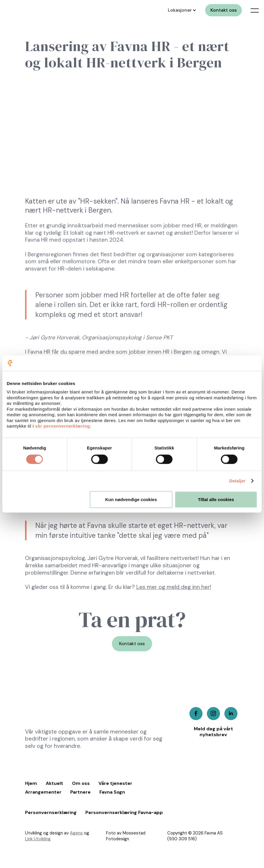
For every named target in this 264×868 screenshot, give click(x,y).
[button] (181, 10)
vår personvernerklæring (63, 426)
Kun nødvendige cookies (131, 499)
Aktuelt (54, 783)
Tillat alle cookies (216, 499)
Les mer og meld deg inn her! (174, 587)
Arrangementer (43, 792)
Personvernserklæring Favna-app (124, 813)
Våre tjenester (115, 783)
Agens (76, 833)
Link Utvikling (38, 839)
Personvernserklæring (51, 813)
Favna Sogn (112, 792)
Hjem (31, 783)
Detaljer (237, 481)
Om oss (81, 783)
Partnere (80, 792)
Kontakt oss (223, 10)
